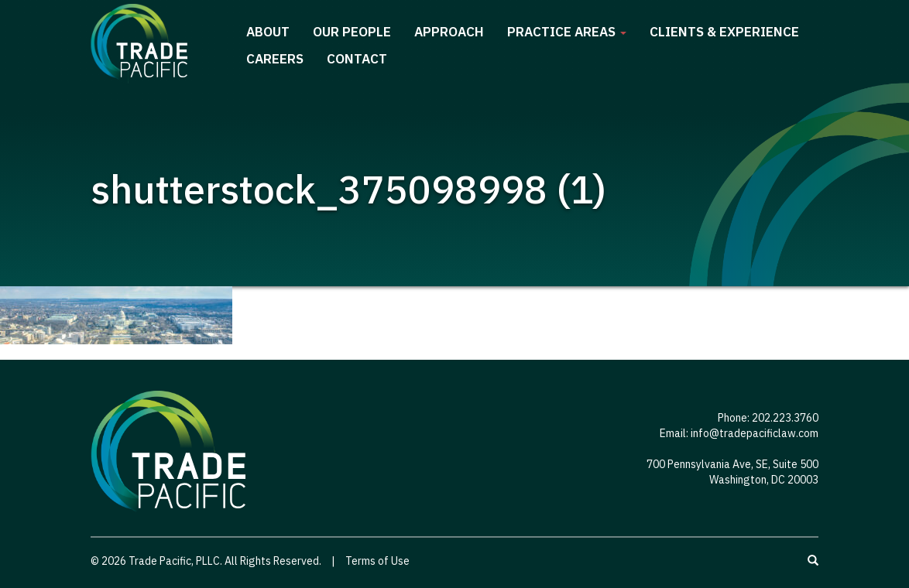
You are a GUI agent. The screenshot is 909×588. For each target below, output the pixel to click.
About (268, 32)
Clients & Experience (724, 32)
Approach (449, 32)
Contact (357, 59)
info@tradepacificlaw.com (755, 433)
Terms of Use (377, 561)
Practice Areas (567, 32)
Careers (275, 59)
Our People (352, 32)
